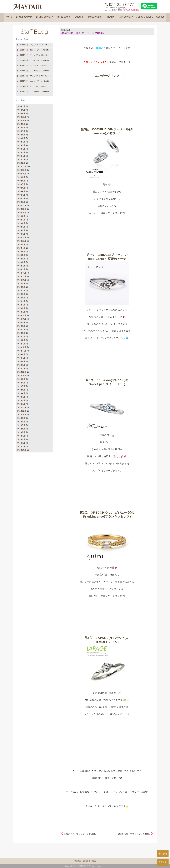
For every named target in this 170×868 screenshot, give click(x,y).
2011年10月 (21, 415)
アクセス (163, 862)
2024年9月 (21, 106)
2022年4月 (21, 156)
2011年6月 (21, 429)
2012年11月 (21, 372)
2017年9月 (21, 283)
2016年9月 (21, 322)
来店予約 (163, 854)
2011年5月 (21, 432)
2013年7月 (21, 358)
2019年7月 (21, 220)
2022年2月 (21, 163)
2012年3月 (21, 397)
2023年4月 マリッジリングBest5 (80, 834)
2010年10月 (21, 450)
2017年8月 (21, 287)
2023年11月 (21, 117)
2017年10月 (21, 280)
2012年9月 (21, 379)
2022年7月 (21, 149)
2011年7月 (21, 425)
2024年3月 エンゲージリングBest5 (34, 71)
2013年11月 (21, 351)
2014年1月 (21, 344)
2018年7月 (21, 248)
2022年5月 (21, 152)
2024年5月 (21, 110)
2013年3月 (21, 365)
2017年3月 (21, 305)
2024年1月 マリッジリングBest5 (33, 86)
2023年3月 (21, 138)
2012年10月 (21, 376)
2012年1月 (21, 404)
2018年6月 (21, 252)
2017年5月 (21, 298)
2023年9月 (21, 124)
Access (160, 18)
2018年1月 (21, 269)
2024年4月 (21, 113)
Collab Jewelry (144, 18)
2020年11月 (21, 170)
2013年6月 (21, 361)
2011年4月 (21, 436)
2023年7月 (21, 131)
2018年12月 (21, 237)
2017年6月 (21, 294)
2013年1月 (21, 368)
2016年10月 (21, 319)
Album (79, 18)
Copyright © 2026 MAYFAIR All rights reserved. (85, 866)
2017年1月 (21, 312)
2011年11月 (21, 411)
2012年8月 (21, 383)
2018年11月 (21, 241)
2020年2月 (21, 198)
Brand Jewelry (44, 18)
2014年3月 (21, 340)
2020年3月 (21, 195)
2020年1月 (21, 202)
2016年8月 (21, 326)
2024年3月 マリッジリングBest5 (33, 66)
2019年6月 (21, 223)
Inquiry (111, 18)
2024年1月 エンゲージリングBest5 (34, 92)
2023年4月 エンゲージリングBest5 (82, 33)
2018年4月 (21, 259)
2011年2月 (21, 443)
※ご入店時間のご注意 (131, 10)
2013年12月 (21, 347)
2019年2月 (21, 234)
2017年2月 (21, 308)
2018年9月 (21, 244)
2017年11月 (21, 276)
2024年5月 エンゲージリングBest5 (34, 50)
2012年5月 (21, 390)
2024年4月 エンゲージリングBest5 (34, 60)
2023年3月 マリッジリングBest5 (134, 834)
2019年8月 (21, 216)
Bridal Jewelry (24, 18)
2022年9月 (21, 145)
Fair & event (63, 18)
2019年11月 (21, 209)
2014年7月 (21, 337)
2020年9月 (21, 177)
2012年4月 (21, 393)
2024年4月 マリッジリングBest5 (33, 55)
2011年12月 (21, 407)
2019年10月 (21, 213)
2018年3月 (21, 262)
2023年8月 (21, 128)
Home (9, 18)
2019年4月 (21, 227)
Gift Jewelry (126, 18)
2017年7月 (21, 291)
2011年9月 (21, 418)
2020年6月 (21, 188)
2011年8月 (21, 422)
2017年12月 (21, 273)
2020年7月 (21, 184)
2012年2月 (21, 400)
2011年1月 (21, 446)
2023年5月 (21, 135)
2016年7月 (21, 329)
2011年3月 (21, 439)
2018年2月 (21, 266)
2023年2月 (21, 142)
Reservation (95, 18)
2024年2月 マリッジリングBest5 (33, 76)
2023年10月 (21, 120)
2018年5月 (21, 255)
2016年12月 (21, 315)
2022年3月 (21, 159)
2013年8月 (21, 354)
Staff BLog (34, 32)
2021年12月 (21, 167)
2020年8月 (21, 181)
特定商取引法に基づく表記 (85, 861)
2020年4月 (21, 191)
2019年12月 (21, 205)
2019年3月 (21, 230)
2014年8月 (21, 333)
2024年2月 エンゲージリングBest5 (34, 81)
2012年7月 (21, 386)
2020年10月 (21, 174)
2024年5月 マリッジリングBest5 (33, 45)
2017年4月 (21, 301)
